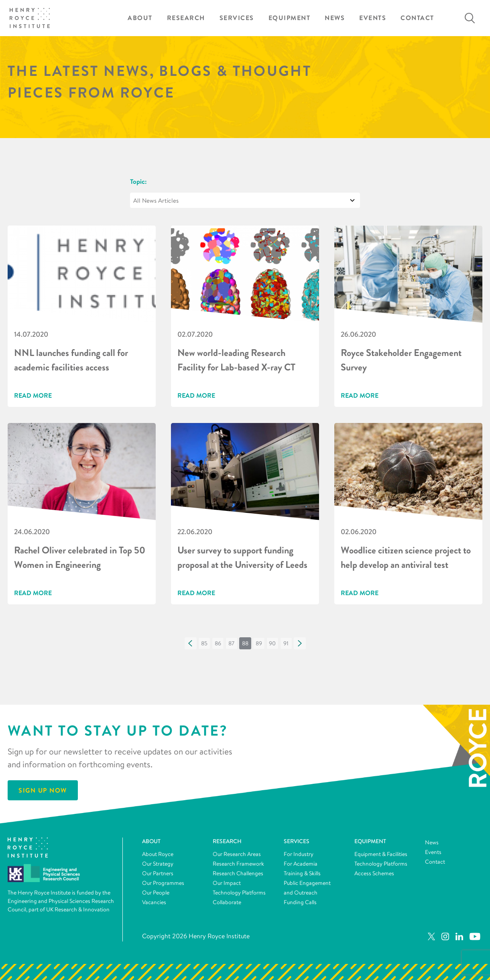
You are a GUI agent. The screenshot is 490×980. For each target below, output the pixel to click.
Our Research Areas (237, 854)
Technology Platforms (239, 893)
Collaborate (227, 902)
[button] (191, 643)
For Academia (301, 864)
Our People (156, 893)
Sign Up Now (43, 791)
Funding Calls (300, 902)
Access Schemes (374, 873)
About (140, 18)
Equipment (290, 18)
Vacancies (154, 902)
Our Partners (158, 873)
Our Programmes (163, 883)
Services (237, 18)
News (335, 18)
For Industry (299, 854)
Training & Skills (302, 873)
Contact (417, 18)
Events (373, 18)
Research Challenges (238, 873)
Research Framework (238, 864)
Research (186, 18)
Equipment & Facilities (381, 854)
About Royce (158, 854)
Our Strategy (158, 864)
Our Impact (227, 883)
